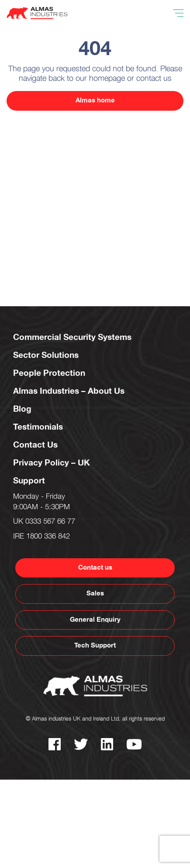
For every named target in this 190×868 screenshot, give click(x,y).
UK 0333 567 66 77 (44, 522)
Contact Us (35, 445)
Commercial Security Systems (72, 337)
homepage (107, 80)
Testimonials (38, 427)
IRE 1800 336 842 (41, 537)
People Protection (49, 373)
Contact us (95, 568)
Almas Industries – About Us (69, 391)
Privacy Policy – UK (52, 463)
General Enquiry (95, 620)
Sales (95, 593)
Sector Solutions (46, 355)
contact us (154, 80)
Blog (22, 409)
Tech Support (95, 646)
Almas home (95, 100)
